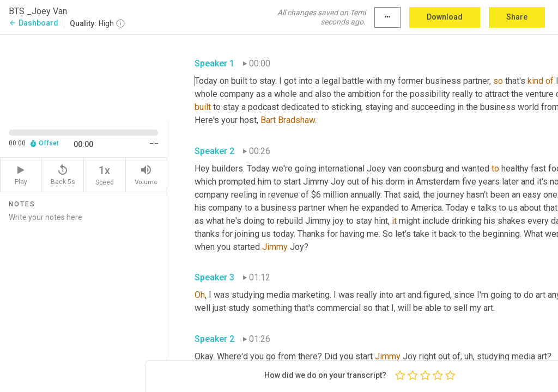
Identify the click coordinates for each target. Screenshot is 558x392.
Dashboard (34, 23)
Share (517, 17)
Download (445, 17)
